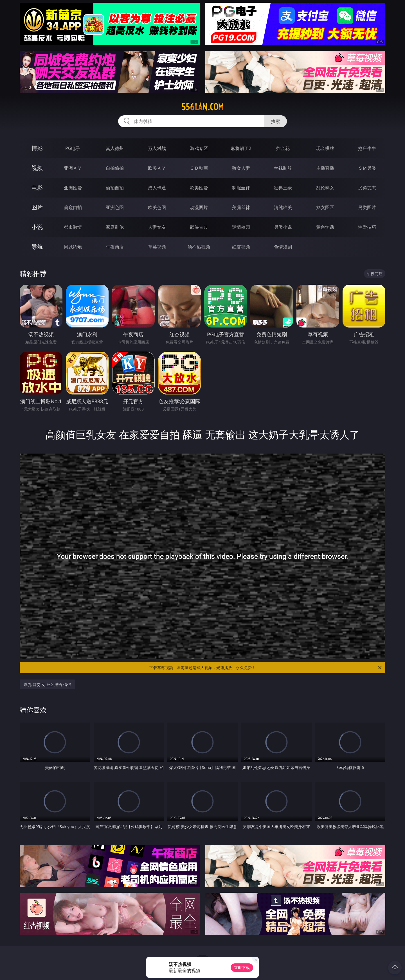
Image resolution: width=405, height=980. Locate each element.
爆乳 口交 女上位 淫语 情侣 (47, 684)
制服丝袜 (241, 188)
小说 (37, 227)
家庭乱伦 (115, 227)
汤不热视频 (199, 247)
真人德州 (115, 148)
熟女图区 (325, 207)
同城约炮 (73, 247)
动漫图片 (199, 207)
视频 (37, 168)
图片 (37, 207)
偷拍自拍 (115, 188)
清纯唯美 (283, 207)
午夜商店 (115, 247)
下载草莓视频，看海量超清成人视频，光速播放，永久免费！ (266, 668)
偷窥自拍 (73, 207)
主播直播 (325, 168)
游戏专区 (199, 148)
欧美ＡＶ (157, 168)
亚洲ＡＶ (73, 168)
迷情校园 (241, 227)
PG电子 (73, 148)
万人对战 (157, 148)
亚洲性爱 (73, 188)
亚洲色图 (115, 207)
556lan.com (202, 107)
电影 (37, 188)
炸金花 (283, 148)
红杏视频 (241, 247)
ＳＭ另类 (367, 168)
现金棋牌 (325, 148)
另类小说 (283, 227)
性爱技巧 (367, 227)
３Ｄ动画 (199, 168)
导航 (37, 247)
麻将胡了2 (241, 148)
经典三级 (283, 188)
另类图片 (367, 207)
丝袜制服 (283, 168)
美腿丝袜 (241, 207)
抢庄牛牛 (367, 148)
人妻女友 (157, 227)
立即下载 (242, 967)
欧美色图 (157, 207)
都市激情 (73, 227)
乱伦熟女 (325, 188)
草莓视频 (157, 247)
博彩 (37, 148)
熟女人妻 (241, 168)
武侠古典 (199, 227)
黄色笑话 (325, 227)
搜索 (276, 121)
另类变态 (367, 188)
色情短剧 (283, 247)
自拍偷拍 (115, 168)
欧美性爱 (199, 188)
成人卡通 (157, 188)
